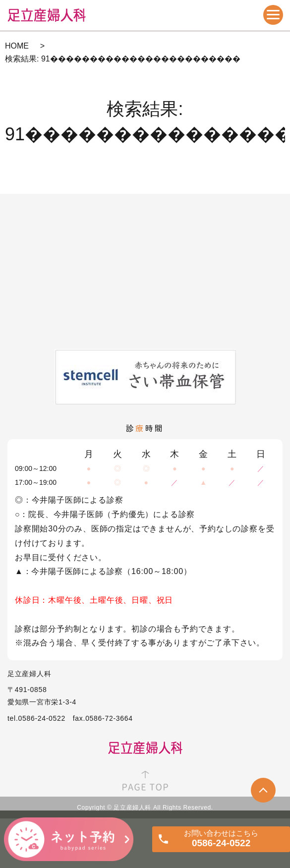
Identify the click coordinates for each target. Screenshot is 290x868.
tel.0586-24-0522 (36, 718)
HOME (17, 46)
